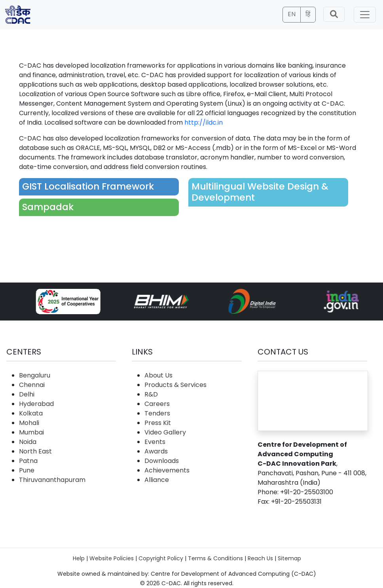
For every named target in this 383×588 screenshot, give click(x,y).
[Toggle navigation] (365, 15)
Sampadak (48, 207)
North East (35, 451)
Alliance (157, 480)
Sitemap (289, 558)
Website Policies (112, 558)
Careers (157, 404)
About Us (158, 375)
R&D (151, 394)
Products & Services (175, 385)
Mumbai (31, 432)
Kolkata (31, 413)
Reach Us (260, 558)
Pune (27, 470)
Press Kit (158, 423)
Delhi (27, 394)
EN (292, 14)
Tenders (157, 413)
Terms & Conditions (215, 558)
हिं (308, 14)
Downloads (162, 461)
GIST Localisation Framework (88, 186)
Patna (28, 461)
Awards (156, 451)
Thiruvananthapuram (52, 480)
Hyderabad (36, 404)
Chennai (32, 385)
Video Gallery (165, 432)
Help (79, 558)
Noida (28, 442)
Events (155, 442)
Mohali (29, 423)
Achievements (167, 470)
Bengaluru (35, 375)
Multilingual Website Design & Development (260, 192)
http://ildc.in (204, 122)
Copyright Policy (161, 558)
